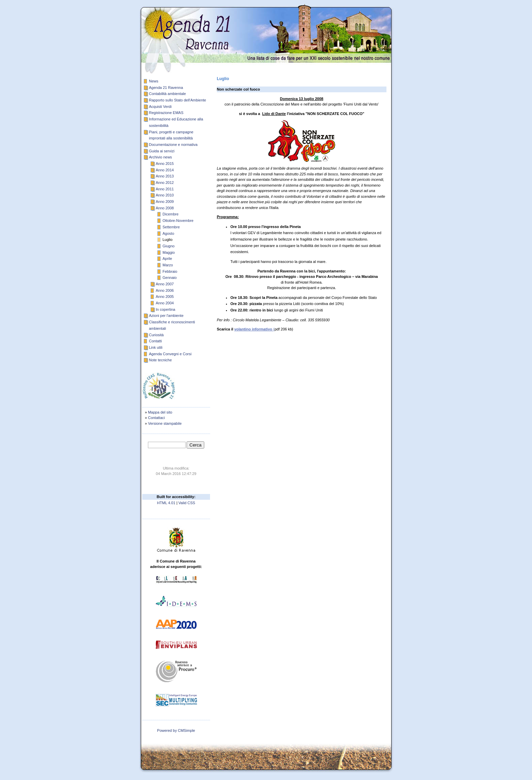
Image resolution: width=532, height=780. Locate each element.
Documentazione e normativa (173, 145)
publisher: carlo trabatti (176, 736)
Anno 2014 (165, 170)
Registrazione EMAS (166, 113)
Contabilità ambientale (167, 94)
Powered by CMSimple (176, 730)
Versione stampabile (165, 423)
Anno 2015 (165, 164)
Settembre (171, 227)
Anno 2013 (165, 176)
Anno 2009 (165, 202)
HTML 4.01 (166, 503)
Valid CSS (187, 503)
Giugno (168, 246)
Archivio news (160, 157)
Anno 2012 (165, 183)
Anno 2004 (165, 303)
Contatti (155, 341)
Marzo (168, 265)
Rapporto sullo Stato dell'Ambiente (177, 100)
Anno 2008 (165, 208)
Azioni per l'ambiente (166, 316)
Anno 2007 (165, 284)
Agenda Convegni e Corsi (170, 354)
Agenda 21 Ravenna (166, 88)
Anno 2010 (165, 195)
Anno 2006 (165, 290)
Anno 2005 (165, 297)
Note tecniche (160, 360)
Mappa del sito (160, 412)
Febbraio (170, 271)
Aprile (167, 259)
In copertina (165, 309)
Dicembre (170, 214)
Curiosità (156, 335)
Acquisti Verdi (160, 107)
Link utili (156, 347)
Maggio (169, 252)
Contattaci (156, 418)
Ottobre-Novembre (178, 221)
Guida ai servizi (162, 151)
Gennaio (170, 278)
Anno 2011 (165, 189)
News (154, 81)
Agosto (168, 233)
